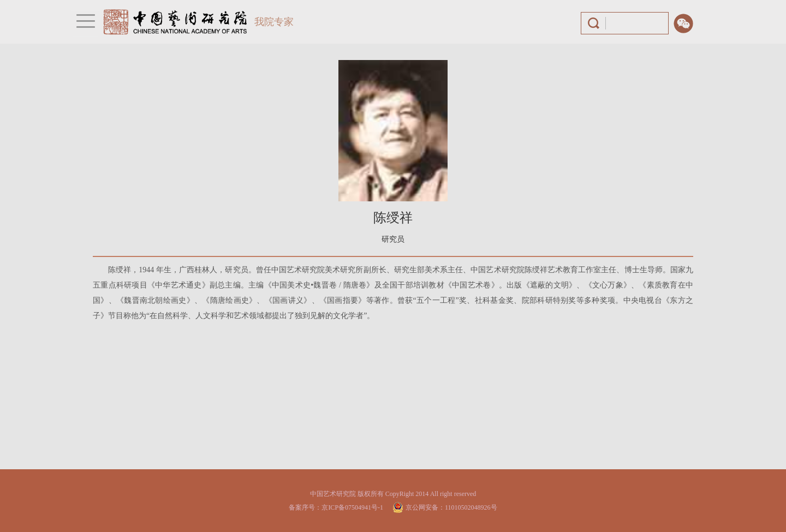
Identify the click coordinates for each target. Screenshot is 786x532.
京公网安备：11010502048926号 (451, 507)
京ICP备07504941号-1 (352, 507)
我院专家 (274, 22)
